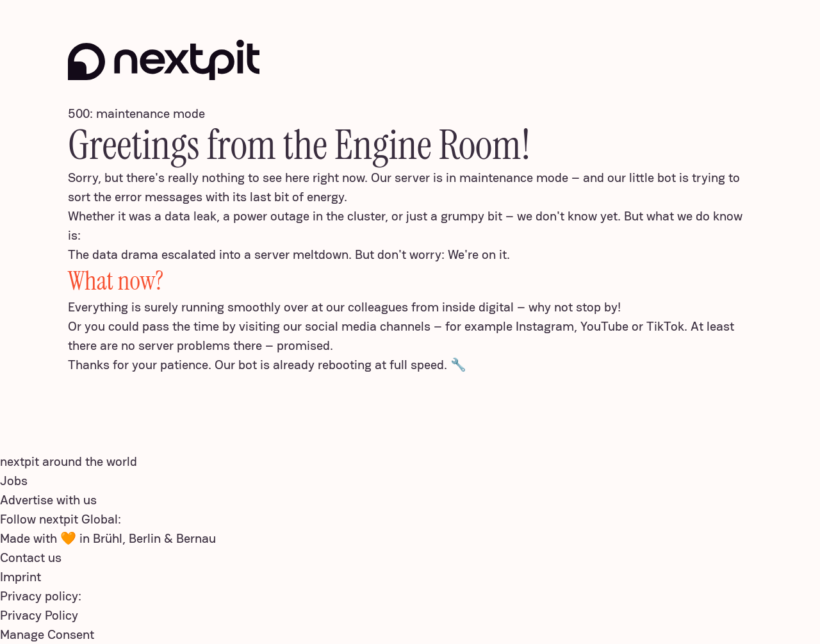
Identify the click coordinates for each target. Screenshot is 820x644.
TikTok (665, 326)
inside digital (478, 307)
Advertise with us (48, 500)
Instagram (545, 326)
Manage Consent (47, 634)
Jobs (14, 481)
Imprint (20, 577)
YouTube (604, 326)
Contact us (31, 557)
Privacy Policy (39, 615)
